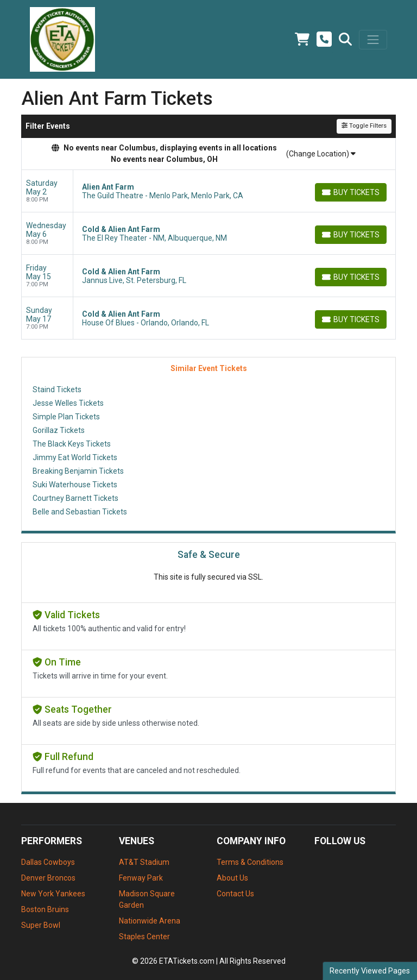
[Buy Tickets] (351, 192)
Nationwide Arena (150, 921)
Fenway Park (141, 878)
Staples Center (144, 937)
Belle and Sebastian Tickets (80, 512)
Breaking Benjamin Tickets (78, 471)
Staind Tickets (57, 390)
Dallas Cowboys (48, 862)
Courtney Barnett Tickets (75, 498)
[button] (345, 40)
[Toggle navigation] (373, 40)
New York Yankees (53, 894)
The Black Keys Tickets (72, 444)
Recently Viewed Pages (370, 971)
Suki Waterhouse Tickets (75, 485)
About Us (232, 878)
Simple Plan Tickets (66, 417)
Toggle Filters (364, 126)
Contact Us (235, 894)
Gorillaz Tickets (59, 430)
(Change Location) (321, 154)
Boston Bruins (45, 909)
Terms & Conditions (250, 862)
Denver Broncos (48, 878)
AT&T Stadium (144, 862)
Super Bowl (41, 925)
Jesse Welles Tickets (68, 403)
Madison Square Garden (147, 899)
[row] (208, 191)
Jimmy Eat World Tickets (75, 457)
